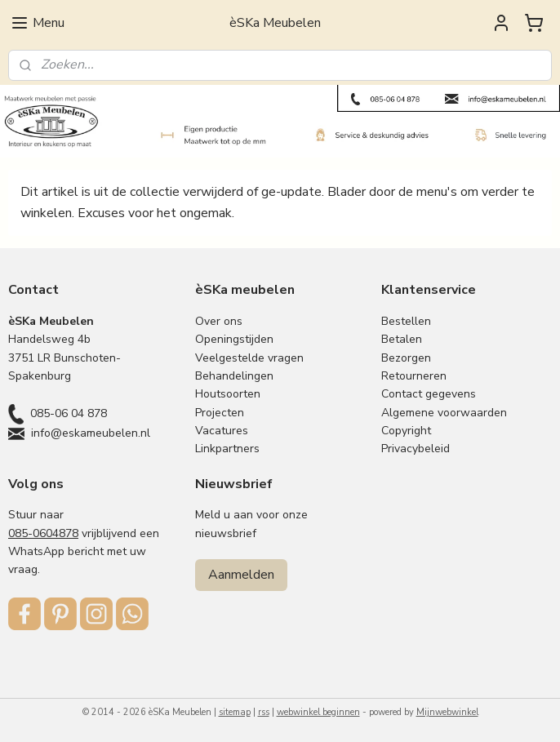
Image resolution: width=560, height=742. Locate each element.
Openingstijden (234, 339)
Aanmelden (241, 575)
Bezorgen (406, 358)
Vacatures (222, 431)
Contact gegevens (429, 394)
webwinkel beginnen (318, 712)
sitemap (235, 712)
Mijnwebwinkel (447, 712)
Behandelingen (234, 376)
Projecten (220, 413)
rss (264, 712)
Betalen (402, 339)
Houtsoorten (228, 394)
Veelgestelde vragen (249, 358)
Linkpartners (227, 449)
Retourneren (414, 376)
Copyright (406, 431)
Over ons (219, 321)
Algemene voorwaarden (444, 413)
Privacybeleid (416, 449)
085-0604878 (43, 533)
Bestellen (406, 321)
